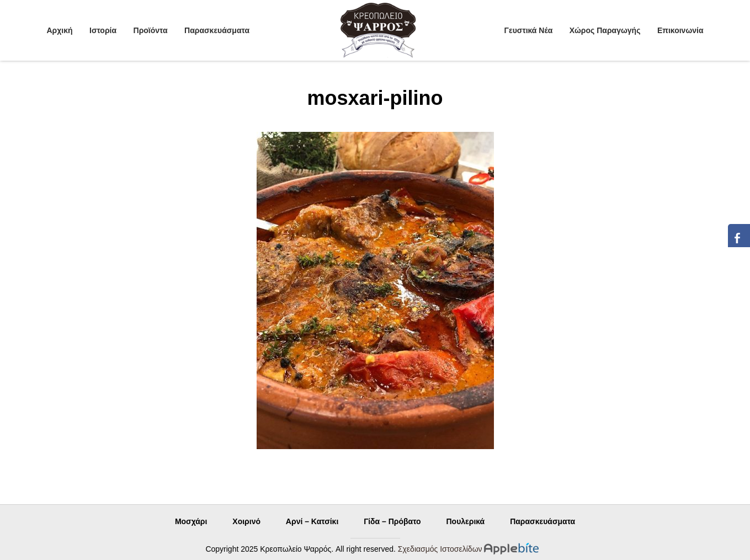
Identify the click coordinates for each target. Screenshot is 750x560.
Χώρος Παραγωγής (605, 30)
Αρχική (60, 30)
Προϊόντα (151, 30)
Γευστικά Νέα (529, 30)
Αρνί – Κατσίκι (312, 521)
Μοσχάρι (191, 521)
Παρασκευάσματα (217, 30)
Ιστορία (103, 30)
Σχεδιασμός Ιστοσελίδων (440, 549)
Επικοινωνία (680, 30)
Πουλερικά (465, 521)
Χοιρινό (246, 521)
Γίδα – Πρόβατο (392, 521)
